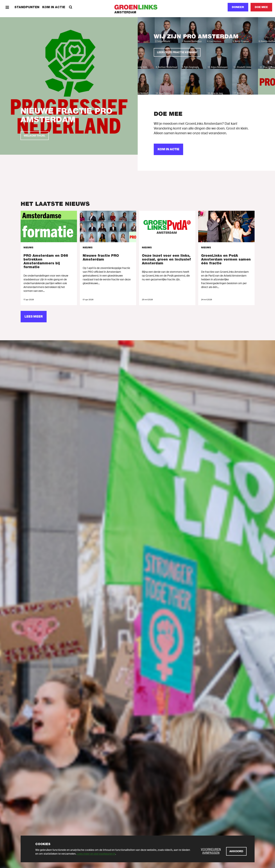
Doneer (238, 7)
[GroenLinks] (138, 7)
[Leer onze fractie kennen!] (177, 52)
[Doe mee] (261, 7)
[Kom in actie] (168, 149)
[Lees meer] (34, 317)
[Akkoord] (236, 851)
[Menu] (7, 7)
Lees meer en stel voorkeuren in (96, 854)
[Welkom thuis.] (35, 136)
